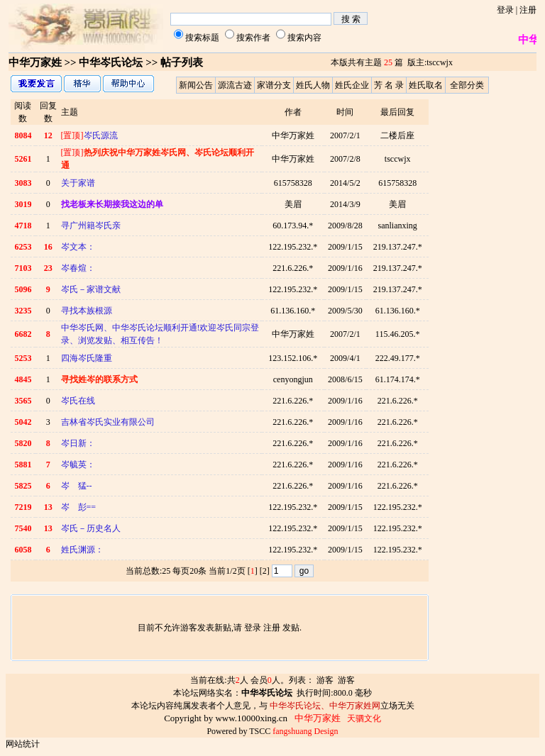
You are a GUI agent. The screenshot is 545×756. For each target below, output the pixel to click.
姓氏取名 (426, 85)
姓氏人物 (313, 85)
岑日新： (78, 443)
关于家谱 (78, 183)
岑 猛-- (77, 486)
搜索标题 (202, 38)
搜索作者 (253, 38)
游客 (325, 680)
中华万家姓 (35, 62)
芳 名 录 (389, 85)
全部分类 (467, 85)
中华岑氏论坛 (111, 62)
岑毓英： (78, 465)
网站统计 (23, 744)
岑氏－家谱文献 (91, 289)
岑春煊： (78, 268)
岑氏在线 (78, 401)
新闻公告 (196, 85)
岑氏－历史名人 (91, 528)
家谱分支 (274, 85)
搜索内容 (304, 38)
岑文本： (78, 247)
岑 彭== (79, 507)
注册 (528, 10)
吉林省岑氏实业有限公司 (108, 422)
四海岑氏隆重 (87, 358)
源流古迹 (235, 85)
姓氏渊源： (82, 550)
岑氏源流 (89, 135)
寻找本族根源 (87, 311)
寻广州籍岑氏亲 (91, 226)
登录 (505, 10)
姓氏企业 (352, 85)
